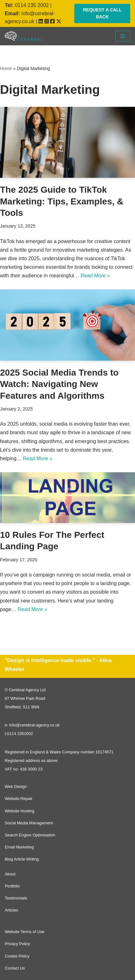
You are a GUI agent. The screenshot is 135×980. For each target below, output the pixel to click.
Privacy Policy (17, 944)
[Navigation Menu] (123, 36)
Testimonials (16, 898)
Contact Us (15, 968)
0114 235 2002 (32, 5)
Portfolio (12, 886)
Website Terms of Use (25, 932)
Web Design (16, 787)
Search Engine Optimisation (30, 835)
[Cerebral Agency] (24, 36)
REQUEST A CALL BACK (102, 13)
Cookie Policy (17, 956)
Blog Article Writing (22, 859)
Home (6, 68)
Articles (11, 910)
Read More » (95, 276)
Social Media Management (29, 823)
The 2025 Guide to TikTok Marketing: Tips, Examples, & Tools (62, 201)
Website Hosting (20, 811)
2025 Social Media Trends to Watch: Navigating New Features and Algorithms (59, 384)
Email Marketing (19, 847)
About (10, 874)
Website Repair (19, 799)
